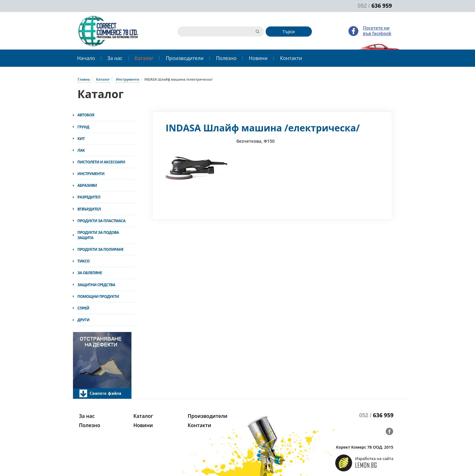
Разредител (89, 197)
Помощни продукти (98, 296)
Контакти (291, 58)
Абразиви (87, 185)
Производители (185, 58)
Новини (258, 58)
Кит (81, 139)
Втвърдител (89, 209)
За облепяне (90, 273)
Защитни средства (96, 285)
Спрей (83, 308)
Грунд (83, 127)
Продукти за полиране (101, 249)
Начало (86, 58)
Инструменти (128, 79)
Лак (81, 150)
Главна (84, 79)
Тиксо (84, 261)
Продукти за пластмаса (102, 221)
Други (84, 320)
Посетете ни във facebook (377, 31)
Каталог (144, 58)
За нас (115, 58)
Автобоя (86, 115)
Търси (289, 32)
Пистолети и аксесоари (101, 162)
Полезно (226, 58)
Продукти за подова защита (98, 235)
